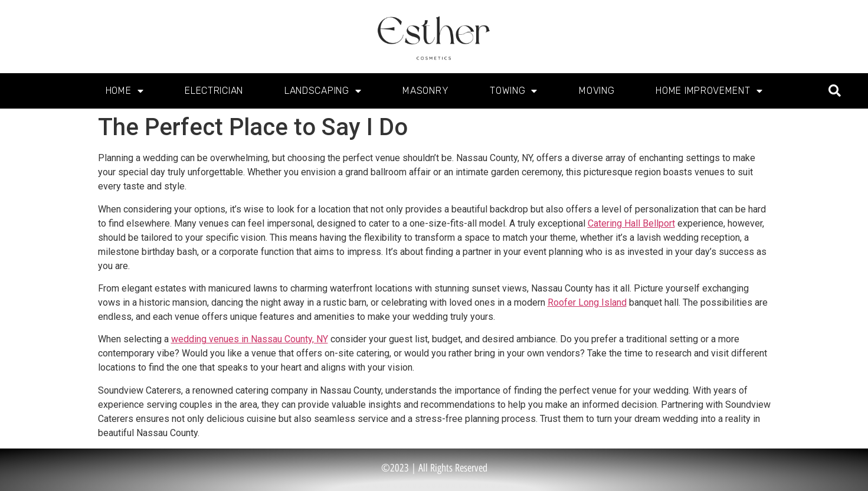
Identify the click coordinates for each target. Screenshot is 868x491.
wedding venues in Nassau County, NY (250, 339)
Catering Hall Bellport (631, 223)
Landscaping (323, 91)
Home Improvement (709, 91)
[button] (835, 91)
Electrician (214, 91)
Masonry (425, 91)
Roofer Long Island (587, 302)
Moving (597, 91)
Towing (514, 91)
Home (125, 91)
